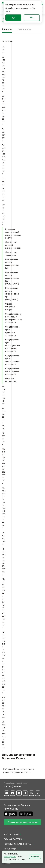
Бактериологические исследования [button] (3, 74)
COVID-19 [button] (3, 50)
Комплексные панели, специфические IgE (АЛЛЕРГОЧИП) (12, 278)
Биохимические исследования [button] (3, 110)
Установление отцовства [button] (3, 707)
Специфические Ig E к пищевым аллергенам (12, 371)
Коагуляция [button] (3, 439)
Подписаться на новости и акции (23, 822)
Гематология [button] (3, 135)
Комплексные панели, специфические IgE (12, 264)
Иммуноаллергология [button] (3, 215)
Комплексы (24, 29)
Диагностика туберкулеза (11, 254)
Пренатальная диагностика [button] (3, 562)
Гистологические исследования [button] (3, 160)
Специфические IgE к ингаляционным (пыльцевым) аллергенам (13, 346)
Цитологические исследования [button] (3, 736)
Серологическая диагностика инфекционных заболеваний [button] (3, 663)
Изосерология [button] (3, 194)
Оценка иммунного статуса (10, 307)
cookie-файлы (10, 857)
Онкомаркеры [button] (3, 538)
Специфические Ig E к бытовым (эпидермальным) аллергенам (13, 318)
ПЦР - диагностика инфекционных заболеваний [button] (3, 603)
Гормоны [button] (3, 181)
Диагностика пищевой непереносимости (13, 245)
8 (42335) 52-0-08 (12, 786)
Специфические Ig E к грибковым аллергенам (12, 331)
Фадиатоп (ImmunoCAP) (11, 380)
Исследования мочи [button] (3, 418)
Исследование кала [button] (3, 395)
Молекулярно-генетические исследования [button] (3, 508)
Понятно (35, 857)
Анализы (7, 29)
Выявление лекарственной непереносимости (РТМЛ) (13, 234)
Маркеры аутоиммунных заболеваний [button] (3, 466)
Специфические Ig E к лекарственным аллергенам (12, 360)
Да (13, 18)
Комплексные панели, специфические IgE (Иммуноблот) (12, 294)
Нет (32, 18)
